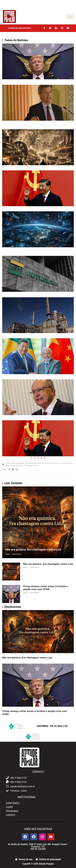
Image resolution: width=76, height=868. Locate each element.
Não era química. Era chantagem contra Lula (33, 550)
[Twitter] (50, 28)
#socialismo (10, 466)
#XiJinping (19, 466)
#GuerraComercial (53, 463)
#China (8, 463)
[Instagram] (62, 28)
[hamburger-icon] (70, 16)
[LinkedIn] (56, 28)
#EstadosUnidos (31, 463)
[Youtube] (68, 28)
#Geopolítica (42, 463)
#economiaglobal (18, 463)
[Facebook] (44, 28)
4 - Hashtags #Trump (31, 466)
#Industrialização (67, 463)
